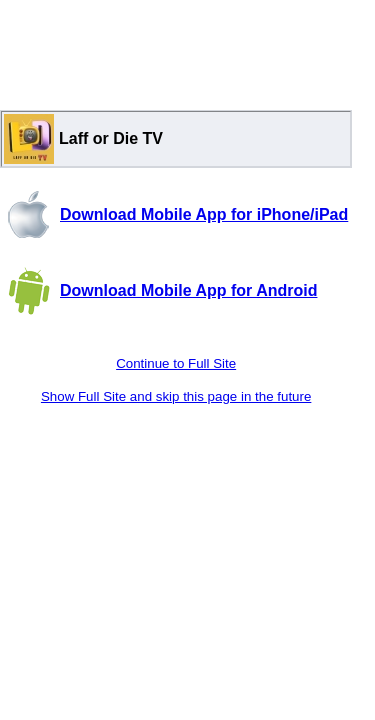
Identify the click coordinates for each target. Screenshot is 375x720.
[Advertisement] (176, 50)
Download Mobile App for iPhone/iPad (204, 214)
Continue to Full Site (176, 363)
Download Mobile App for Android (188, 290)
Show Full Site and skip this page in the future (176, 396)
